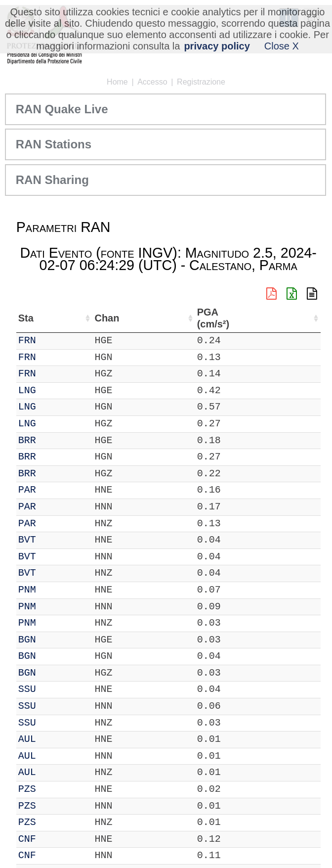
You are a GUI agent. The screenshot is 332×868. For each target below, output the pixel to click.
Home (117, 82)
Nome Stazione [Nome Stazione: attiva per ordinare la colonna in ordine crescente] (118, 318)
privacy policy (217, 46)
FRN (27, 341)
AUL (27, 739)
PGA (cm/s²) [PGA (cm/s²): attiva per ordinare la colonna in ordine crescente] (293, 318)
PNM (27, 590)
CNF (27, 839)
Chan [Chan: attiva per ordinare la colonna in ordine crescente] (58, 318)
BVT (27, 540)
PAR (27, 490)
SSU (27, 689)
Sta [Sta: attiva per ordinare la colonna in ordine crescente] (26, 318)
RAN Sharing (52, 180)
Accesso (152, 82)
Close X (282, 46)
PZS (27, 789)
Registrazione (201, 82)
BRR (27, 440)
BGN (27, 640)
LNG (27, 390)
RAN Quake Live (62, 109)
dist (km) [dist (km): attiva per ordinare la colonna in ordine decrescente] (254, 318)
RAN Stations (54, 144)
